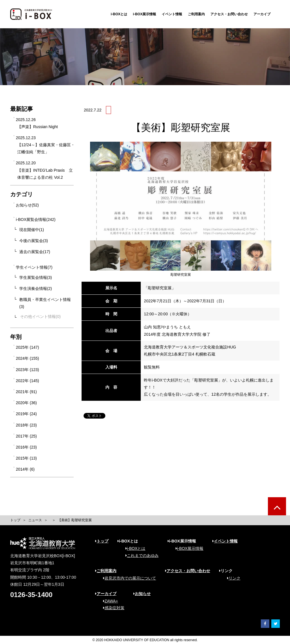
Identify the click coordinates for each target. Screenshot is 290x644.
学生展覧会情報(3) (36, 277)
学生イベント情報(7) (34, 267)
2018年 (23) (26, 425)
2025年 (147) (27, 347)
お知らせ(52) (27, 205)
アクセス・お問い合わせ (229, 14)
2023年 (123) (27, 370)
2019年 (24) (26, 414)
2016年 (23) (26, 447)
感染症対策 (112, 608)
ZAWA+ (109, 601)
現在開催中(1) (32, 230)
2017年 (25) (26, 436)
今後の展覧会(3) (34, 241)
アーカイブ (262, 14)
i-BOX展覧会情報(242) (36, 219)
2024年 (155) (27, 358)
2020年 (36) (26, 403)
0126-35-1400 (31, 595)
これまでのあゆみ (140, 555)
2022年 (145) (27, 381)
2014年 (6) (25, 469)
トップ (15, 520)
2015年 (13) (26, 458)
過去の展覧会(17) (35, 252)
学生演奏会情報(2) (36, 288)
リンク (232, 578)
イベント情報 (172, 14)
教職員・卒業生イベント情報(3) (45, 303)
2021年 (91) (26, 392)
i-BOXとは (119, 14)
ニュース (35, 520)
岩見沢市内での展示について (128, 578)
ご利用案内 (196, 14)
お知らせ (142, 594)
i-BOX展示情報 (144, 14)
